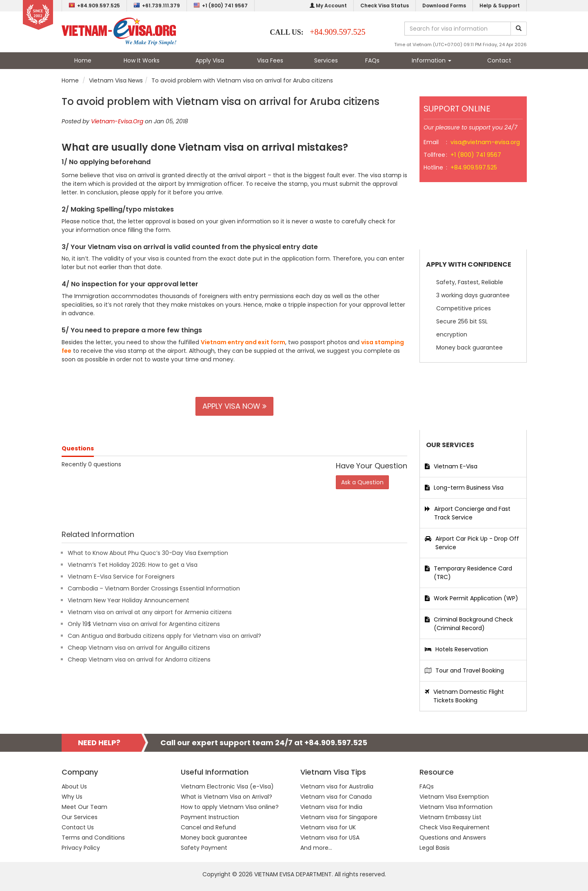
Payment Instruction (210, 817)
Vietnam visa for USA (330, 838)
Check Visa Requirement (455, 827)
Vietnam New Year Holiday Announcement (129, 600)
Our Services (80, 817)
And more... (316, 848)
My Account (328, 6)
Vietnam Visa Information (456, 807)
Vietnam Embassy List (450, 817)
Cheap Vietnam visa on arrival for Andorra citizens (139, 659)
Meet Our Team (84, 807)
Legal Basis (435, 848)
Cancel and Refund (208, 827)
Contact (499, 60)
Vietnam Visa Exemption (454, 797)
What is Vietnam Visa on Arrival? (226, 797)
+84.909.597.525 (94, 6)
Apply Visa (210, 60)
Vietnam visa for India (331, 807)
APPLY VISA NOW (234, 406)
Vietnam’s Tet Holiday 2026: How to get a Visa (133, 565)
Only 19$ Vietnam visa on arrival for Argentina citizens (144, 624)
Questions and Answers (453, 838)
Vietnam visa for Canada (336, 797)
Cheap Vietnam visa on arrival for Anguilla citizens (139, 648)
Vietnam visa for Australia (337, 786)
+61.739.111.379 (157, 6)
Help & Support (500, 6)
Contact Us (78, 827)
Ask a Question (362, 482)
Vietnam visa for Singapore (339, 817)
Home (83, 60)
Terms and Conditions (93, 838)
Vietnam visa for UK (328, 827)
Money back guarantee (214, 838)
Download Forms (444, 6)
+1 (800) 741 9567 (221, 6)
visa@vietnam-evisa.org (485, 142)
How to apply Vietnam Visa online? (230, 807)
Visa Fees (270, 60)
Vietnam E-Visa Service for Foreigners (121, 577)
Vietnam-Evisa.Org (117, 121)
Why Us (72, 797)
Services (326, 60)
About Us (74, 786)
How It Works (142, 60)
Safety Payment (204, 848)
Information (432, 60)
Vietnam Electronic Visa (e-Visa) (227, 786)
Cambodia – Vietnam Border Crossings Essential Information (154, 588)
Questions (78, 448)
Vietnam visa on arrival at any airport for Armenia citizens (150, 612)
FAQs (372, 60)
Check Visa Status (385, 6)
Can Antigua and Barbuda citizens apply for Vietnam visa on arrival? (164, 636)
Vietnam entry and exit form (243, 342)
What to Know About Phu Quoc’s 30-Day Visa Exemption (148, 553)
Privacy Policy (81, 848)
